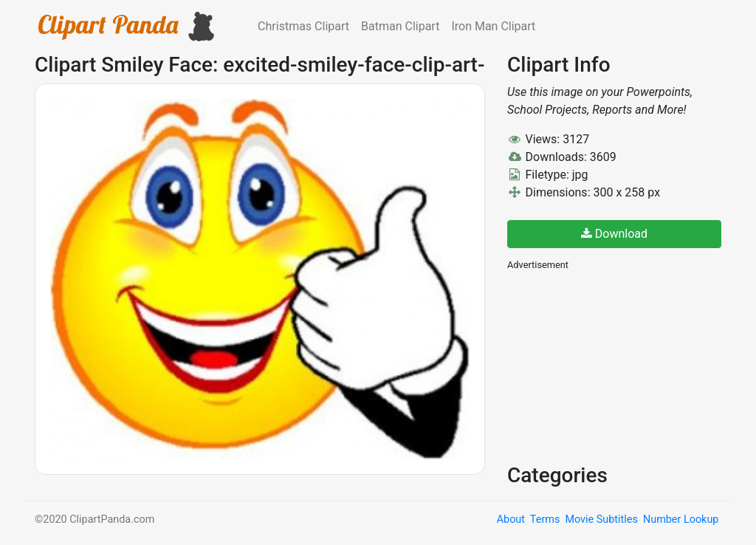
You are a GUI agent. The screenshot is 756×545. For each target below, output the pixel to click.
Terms (545, 520)
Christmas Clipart (303, 26)
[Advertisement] (618, 366)
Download (614, 234)
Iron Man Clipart (493, 26)
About (511, 520)
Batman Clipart (400, 26)
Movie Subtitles (601, 520)
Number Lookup (681, 520)
